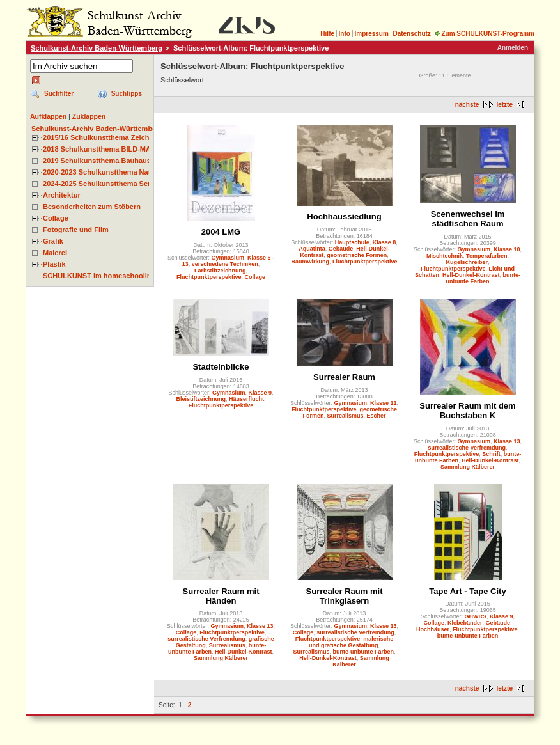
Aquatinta (312, 249)
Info (345, 34)
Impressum (371, 34)
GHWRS (475, 616)
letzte (504, 105)
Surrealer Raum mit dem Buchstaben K (467, 411)
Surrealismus (345, 416)
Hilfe (327, 34)
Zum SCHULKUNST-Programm (485, 34)
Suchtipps (127, 94)
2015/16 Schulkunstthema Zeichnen (102, 137)
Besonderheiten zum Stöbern (92, 207)
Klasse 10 (507, 249)
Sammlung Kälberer (468, 467)
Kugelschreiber (467, 262)
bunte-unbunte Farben (484, 278)
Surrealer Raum (344, 377)
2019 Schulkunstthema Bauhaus (97, 161)
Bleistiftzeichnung (201, 399)
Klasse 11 (384, 403)
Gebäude (341, 249)
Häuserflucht (246, 399)
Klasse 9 (261, 393)
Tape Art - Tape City (467, 591)
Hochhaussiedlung (344, 216)
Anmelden (513, 48)
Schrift (491, 454)
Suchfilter (59, 94)
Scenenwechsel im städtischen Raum (468, 219)
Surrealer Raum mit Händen (221, 596)
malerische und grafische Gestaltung (351, 642)
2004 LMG (221, 232)
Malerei (55, 253)
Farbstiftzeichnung (220, 271)
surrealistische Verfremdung (467, 448)
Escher (377, 416)
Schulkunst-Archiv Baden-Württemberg (97, 48)
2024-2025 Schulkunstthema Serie (100, 184)
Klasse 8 (385, 242)
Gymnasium (228, 258)
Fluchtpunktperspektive (209, 277)
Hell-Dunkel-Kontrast (471, 275)
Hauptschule (352, 242)
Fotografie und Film (76, 230)
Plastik (54, 264)
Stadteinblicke (221, 367)
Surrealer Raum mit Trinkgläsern (345, 596)
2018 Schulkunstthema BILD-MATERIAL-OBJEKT (125, 149)
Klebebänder (465, 623)
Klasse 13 (507, 441)
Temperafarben (486, 256)
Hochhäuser (433, 629)
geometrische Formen (357, 255)
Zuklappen (89, 116)
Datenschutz (411, 34)
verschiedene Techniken (225, 264)
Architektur (62, 195)
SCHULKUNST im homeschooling (99, 276)
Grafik (53, 241)
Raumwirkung (310, 262)
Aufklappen (48, 116)
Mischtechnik (445, 256)
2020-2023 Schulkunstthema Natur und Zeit (115, 172)
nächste (467, 105)
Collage (56, 218)
